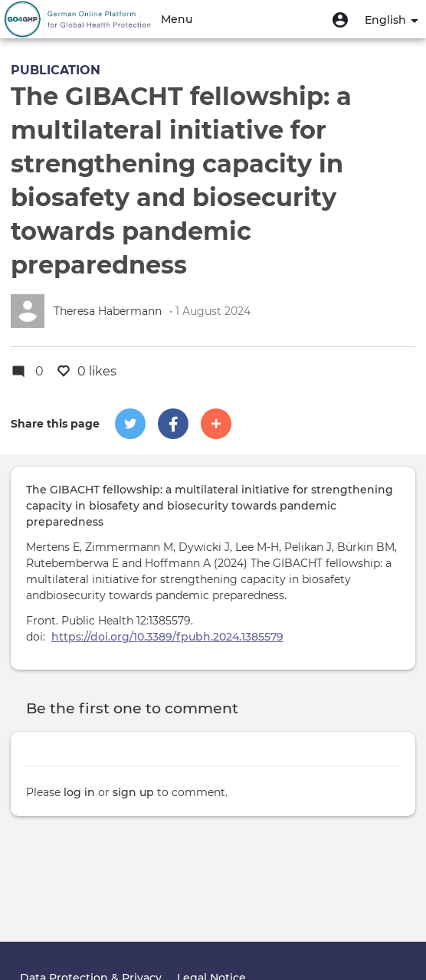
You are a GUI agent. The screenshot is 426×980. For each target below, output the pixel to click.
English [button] (392, 20)
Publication (56, 70)
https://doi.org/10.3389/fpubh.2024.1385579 (167, 637)
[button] (340, 19)
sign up (133, 792)
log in (79, 792)
